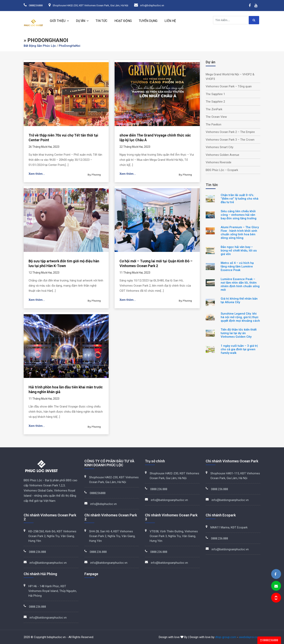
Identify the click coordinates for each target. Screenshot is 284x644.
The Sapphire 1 (215, 94)
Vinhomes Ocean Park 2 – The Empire (230, 132)
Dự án (81, 21)
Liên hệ (170, 21)
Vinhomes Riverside (219, 162)
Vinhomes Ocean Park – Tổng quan (229, 86)
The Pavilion (213, 124)
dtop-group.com (226, 637)
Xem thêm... (37, 174)
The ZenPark (214, 109)
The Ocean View (216, 117)
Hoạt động (123, 21)
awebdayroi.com (250, 637)
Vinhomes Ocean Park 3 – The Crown (230, 140)
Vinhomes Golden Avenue (222, 155)
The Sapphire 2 (215, 102)
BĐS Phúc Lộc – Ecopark (222, 170)
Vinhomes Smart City (220, 147)
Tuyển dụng (148, 21)
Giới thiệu (58, 21)
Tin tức (101, 21)
